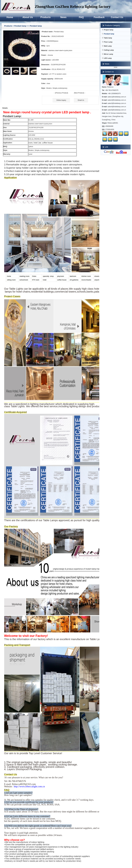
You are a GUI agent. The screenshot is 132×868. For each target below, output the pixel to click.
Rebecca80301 (113, 123)
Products (45, 17)
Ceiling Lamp (108, 50)
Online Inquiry (61, 100)
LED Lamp (107, 58)
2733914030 (110, 130)
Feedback (99, 17)
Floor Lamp (107, 42)
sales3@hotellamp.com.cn (117, 103)
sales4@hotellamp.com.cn (117, 107)
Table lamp (107, 38)
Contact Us (117, 17)
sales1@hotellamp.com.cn (117, 97)
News (63, 17)
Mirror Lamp (108, 54)
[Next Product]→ (80, 93)
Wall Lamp (107, 46)
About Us (28, 17)
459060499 (109, 126)
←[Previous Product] (61, 93)
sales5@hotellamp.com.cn (117, 110)
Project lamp (108, 30)
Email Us (81, 100)
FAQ (81, 17)
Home (10, 17)
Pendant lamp (20, 26)
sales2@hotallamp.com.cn (117, 100)
